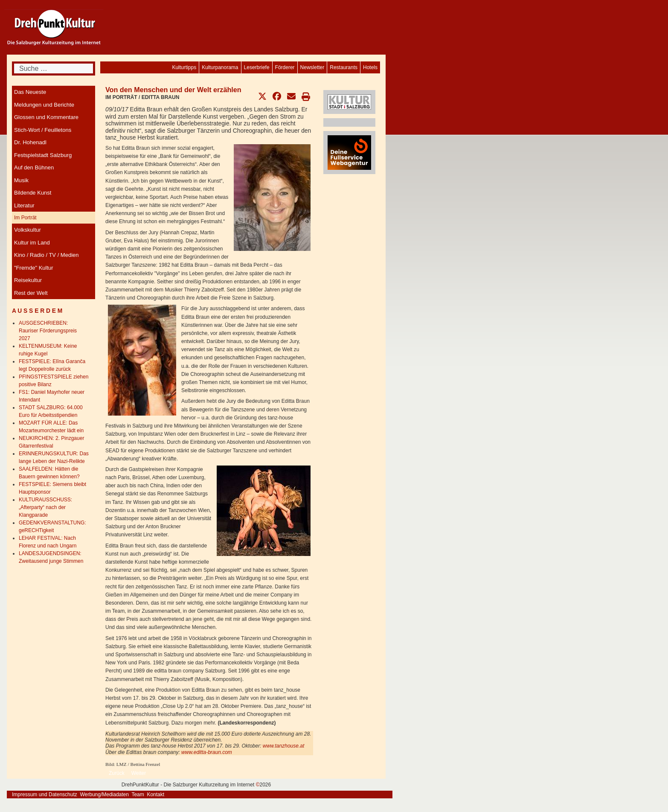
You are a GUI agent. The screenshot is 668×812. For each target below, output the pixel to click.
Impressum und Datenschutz (45, 795)
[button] (262, 96)
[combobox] (54, 68)
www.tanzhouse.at (284, 746)
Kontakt (155, 795)
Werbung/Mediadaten (104, 795)
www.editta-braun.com (207, 752)
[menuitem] (370, 67)
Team (138, 795)
